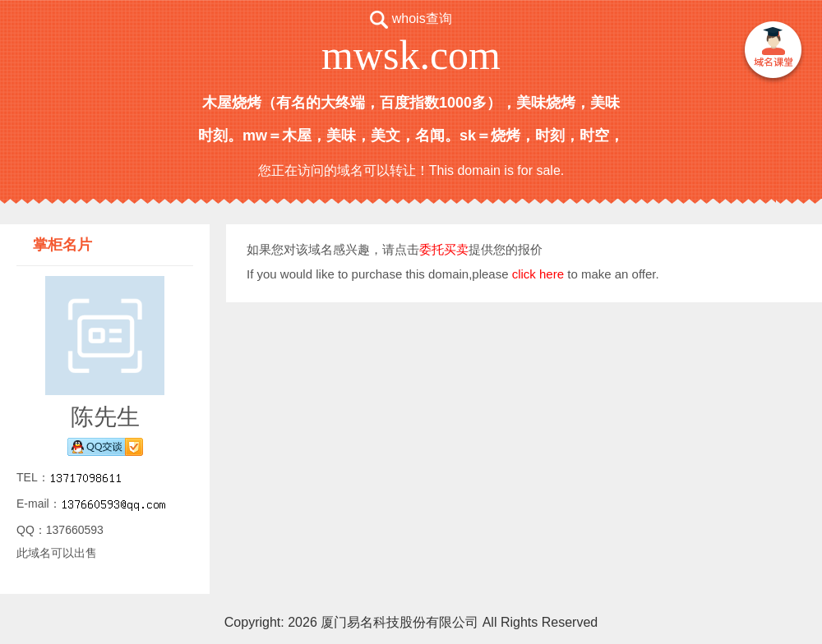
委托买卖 (444, 249)
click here (538, 274)
